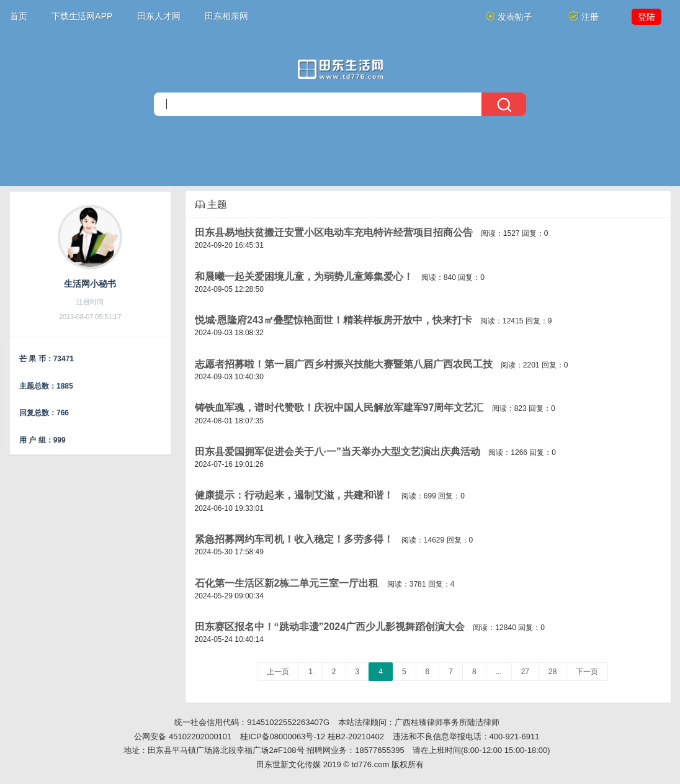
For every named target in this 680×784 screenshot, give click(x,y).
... (499, 672)
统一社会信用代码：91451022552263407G (252, 722)
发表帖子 (509, 16)
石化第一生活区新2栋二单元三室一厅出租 (287, 583)
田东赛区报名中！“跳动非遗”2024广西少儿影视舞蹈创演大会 (330, 627)
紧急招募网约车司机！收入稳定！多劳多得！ (294, 539)
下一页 (587, 672)
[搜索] (340, 104)
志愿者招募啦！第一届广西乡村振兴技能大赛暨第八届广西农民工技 (344, 364)
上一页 (278, 672)
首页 (19, 16)
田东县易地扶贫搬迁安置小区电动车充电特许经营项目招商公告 (334, 232)
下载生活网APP (82, 16)
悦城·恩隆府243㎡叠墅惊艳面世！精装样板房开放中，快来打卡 (333, 320)
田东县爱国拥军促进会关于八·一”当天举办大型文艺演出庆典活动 (338, 452)
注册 (584, 16)
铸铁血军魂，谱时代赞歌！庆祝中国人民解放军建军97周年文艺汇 (339, 408)
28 (552, 672)
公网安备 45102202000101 (183, 737)
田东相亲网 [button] (226, 16)
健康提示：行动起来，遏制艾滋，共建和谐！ (294, 495)
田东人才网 (159, 16)
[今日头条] (340, 69)
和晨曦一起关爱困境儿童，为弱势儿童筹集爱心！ (304, 277)
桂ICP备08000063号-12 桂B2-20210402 (312, 737)
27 (525, 672)
